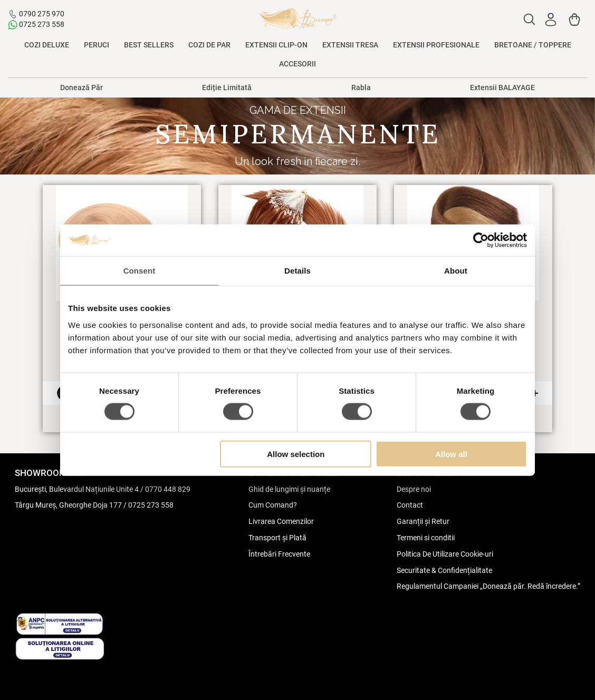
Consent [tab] (140, 271)
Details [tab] (298, 271)
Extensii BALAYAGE (502, 87)
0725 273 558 (42, 24)
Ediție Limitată (227, 87)
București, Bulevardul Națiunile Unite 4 (77, 489)
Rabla (361, 87)
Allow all (451, 454)
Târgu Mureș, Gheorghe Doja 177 (68, 505)
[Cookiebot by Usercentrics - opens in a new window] (481, 240)
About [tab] (456, 271)
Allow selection (296, 454)
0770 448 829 (168, 489)
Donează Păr (81, 87)
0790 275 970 (42, 14)
